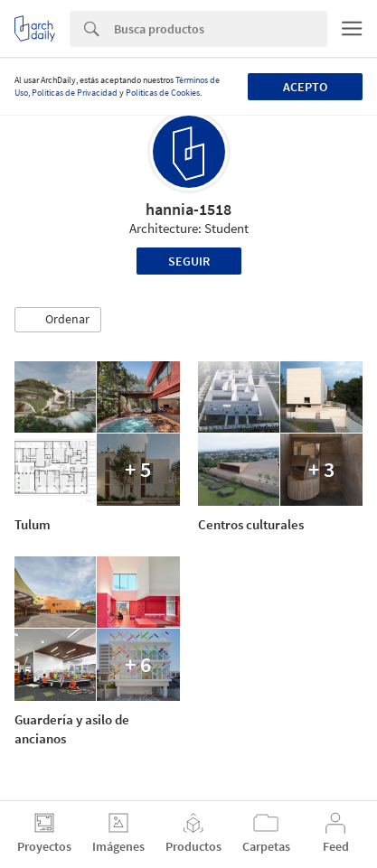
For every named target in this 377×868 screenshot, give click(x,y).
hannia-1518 (188, 209)
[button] (58, 320)
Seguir (189, 261)
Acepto (305, 87)
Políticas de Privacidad (75, 93)
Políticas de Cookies (163, 93)
